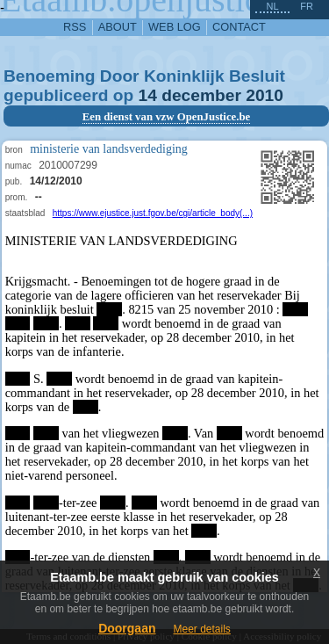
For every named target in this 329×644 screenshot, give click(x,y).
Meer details (201, 629)
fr (307, 6)
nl (272, 6)
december (201, 95)
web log (175, 27)
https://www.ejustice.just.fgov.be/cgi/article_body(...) (153, 213)
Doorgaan (127, 628)
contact (239, 27)
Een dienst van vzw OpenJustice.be (167, 117)
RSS (75, 27)
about (118, 27)
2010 (265, 95)
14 (148, 95)
